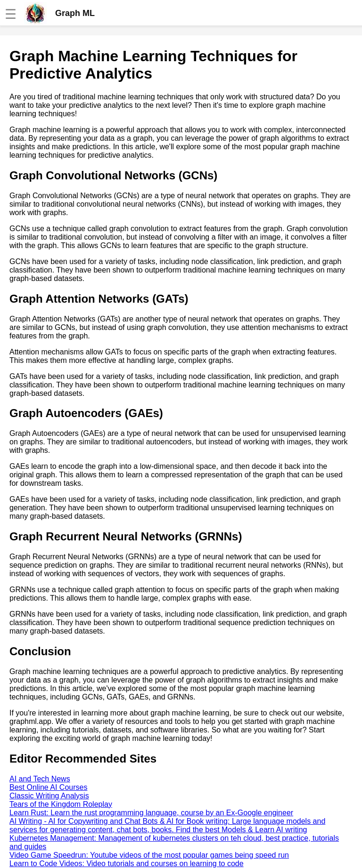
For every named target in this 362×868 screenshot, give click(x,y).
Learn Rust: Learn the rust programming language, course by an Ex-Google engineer (151, 813)
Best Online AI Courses (48, 787)
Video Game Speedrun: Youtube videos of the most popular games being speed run (149, 855)
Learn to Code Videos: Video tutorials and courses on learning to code (127, 864)
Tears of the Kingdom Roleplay (61, 804)
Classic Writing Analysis (49, 796)
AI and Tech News (40, 779)
